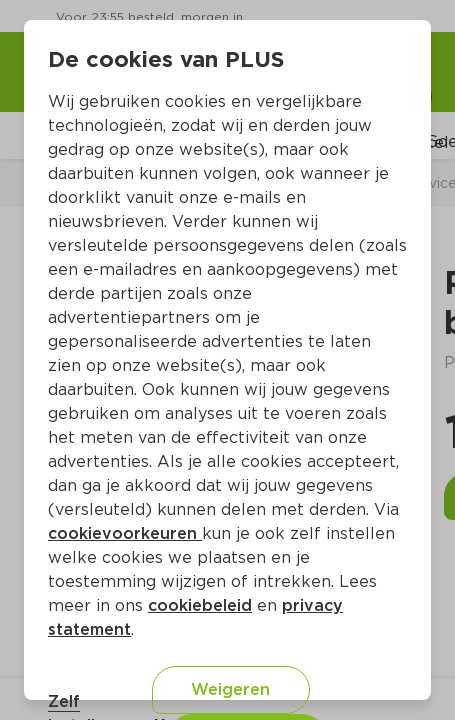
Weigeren (230, 689)
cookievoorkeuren (125, 533)
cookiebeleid (200, 605)
